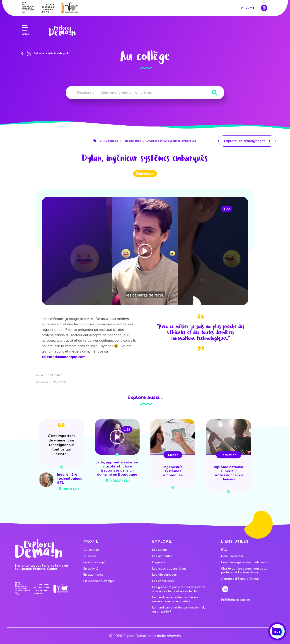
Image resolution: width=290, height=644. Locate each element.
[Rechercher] (215, 93)
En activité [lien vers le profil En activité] (91, 569)
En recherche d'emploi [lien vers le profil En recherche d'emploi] (99, 581)
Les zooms (160, 550)
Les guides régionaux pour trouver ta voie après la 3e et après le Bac (179, 589)
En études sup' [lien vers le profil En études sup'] (94, 562)
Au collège (111, 141)
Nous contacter (232, 556)
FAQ (224, 550)
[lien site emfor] (69, 7)
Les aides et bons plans (169, 569)
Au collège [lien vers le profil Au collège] (91, 550)
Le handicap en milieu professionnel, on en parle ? (179, 609)
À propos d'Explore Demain (241, 579)
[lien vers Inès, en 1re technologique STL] (61, 456)
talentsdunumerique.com (64, 357)
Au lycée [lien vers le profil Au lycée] (90, 556)
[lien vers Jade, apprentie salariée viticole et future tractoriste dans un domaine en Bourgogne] (117, 452)
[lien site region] (48, 7)
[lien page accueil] (62, 29)
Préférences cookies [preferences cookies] (236, 600)
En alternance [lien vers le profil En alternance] (93, 575)
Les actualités (162, 556)
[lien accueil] (96, 141)
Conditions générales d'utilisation (245, 562)
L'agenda (159, 562)
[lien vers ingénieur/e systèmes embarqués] (173, 453)
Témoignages (132, 141)
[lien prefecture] (29, 7)
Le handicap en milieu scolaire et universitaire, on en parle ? (176, 599)
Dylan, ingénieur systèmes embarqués (171, 141)
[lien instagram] (264, 7)
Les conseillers (163, 581)
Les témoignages (164, 575)
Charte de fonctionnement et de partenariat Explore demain (244, 571)
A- (243, 7)
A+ (252, 7)
